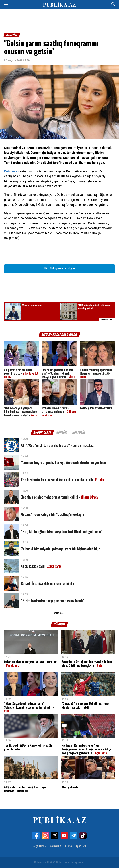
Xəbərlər (55, 846)
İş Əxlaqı (81, 846)
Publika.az (12, 171)
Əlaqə (68, 846)
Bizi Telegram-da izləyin (59, 268)
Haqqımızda (39, 846)
